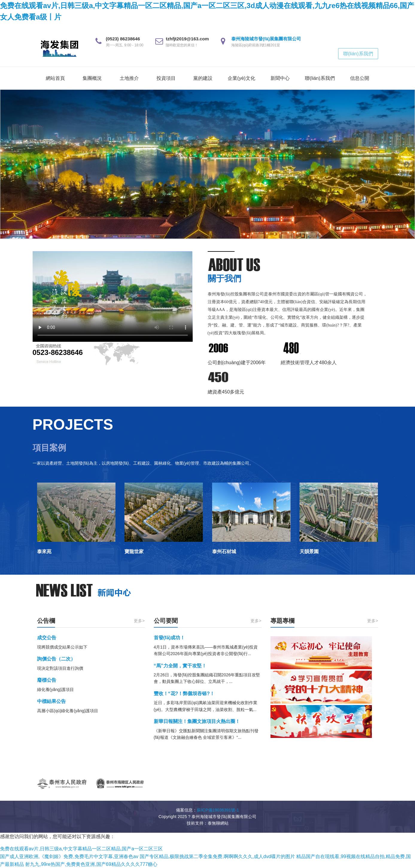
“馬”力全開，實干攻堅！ (180, 666)
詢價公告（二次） (56, 659)
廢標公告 (47, 680)
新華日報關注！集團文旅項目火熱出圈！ (197, 721)
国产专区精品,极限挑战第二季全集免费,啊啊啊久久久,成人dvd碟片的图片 (217, 856)
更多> (139, 621)
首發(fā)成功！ (170, 638)
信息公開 (360, 78)
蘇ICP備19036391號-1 (218, 810)
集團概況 (92, 78)
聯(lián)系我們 (358, 54)
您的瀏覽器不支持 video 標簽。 (113, 296)
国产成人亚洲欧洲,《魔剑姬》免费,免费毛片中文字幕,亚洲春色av (69, 856)
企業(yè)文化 (241, 78)
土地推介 (129, 78)
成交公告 (47, 638)
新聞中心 (280, 78)
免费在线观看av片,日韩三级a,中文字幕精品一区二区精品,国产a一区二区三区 (81, 849)
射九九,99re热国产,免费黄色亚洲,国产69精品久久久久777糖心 (91, 864)
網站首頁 (55, 78)
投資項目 (166, 78)
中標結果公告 (51, 701)
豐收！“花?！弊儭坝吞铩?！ (184, 694)
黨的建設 (203, 78)
